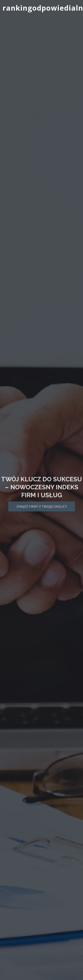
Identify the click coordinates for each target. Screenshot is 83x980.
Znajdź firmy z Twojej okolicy (42, 509)
